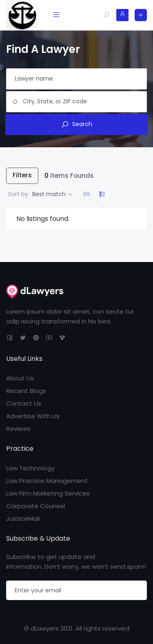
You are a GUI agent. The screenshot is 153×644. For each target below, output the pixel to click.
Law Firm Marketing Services (48, 493)
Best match (49, 194)
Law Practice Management (47, 481)
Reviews (18, 429)
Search (76, 124)
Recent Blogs (26, 391)
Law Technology (30, 468)
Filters (22, 175)
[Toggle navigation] (56, 15)
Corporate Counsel (35, 506)
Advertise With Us (33, 416)
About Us (20, 378)
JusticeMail (23, 518)
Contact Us (24, 403)
